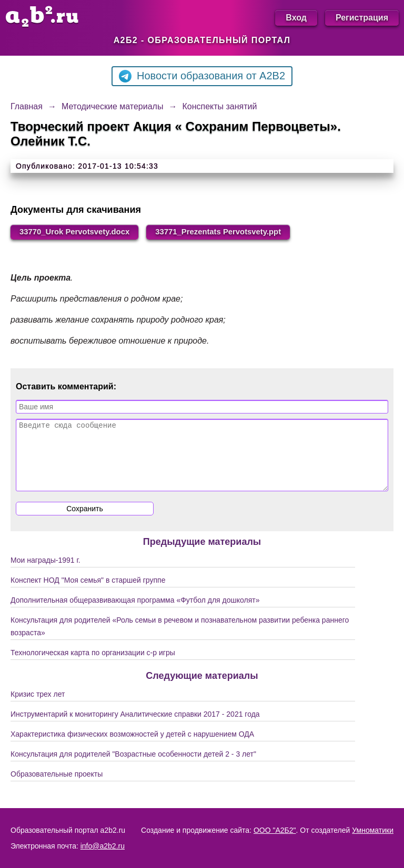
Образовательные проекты (57, 788)
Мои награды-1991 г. (46, 574)
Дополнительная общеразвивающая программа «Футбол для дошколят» (135, 614)
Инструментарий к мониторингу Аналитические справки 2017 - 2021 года (135, 728)
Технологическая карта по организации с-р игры (93, 666)
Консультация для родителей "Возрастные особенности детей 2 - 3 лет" (133, 768)
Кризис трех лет (38, 708)
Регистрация (362, 18)
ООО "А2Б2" (275, 830)
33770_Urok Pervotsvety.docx (80, 233)
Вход (296, 18)
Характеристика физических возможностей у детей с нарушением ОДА (132, 748)
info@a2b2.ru (103, 846)
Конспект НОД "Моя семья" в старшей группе (88, 594)
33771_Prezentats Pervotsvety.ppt (237, 233)
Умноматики (373, 830)
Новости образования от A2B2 (202, 76)
